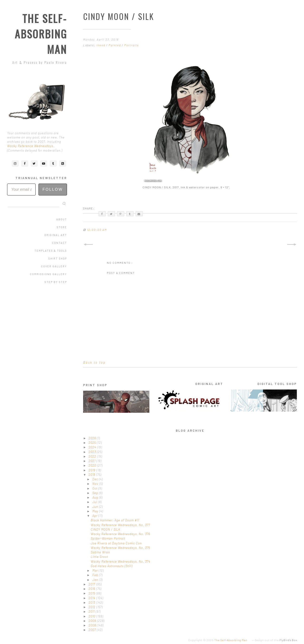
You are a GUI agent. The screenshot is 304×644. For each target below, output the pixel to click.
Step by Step (56, 282)
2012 (93, 607)
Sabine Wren (100, 552)
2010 (93, 616)
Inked (101, 45)
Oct (95, 488)
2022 (93, 456)
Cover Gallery (54, 266)
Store (62, 227)
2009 (93, 621)
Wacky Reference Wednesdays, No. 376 (120, 534)
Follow (53, 189)
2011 (92, 612)
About (62, 219)
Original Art (56, 235)
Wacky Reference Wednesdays (30, 146)
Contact (59, 243)
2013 (92, 602)
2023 (93, 452)
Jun (96, 507)
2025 (93, 443)
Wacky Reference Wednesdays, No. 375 (120, 548)
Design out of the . (276, 640)
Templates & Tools (51, 251)
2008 (93, 625)
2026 (93, 438)
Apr (95, 516)
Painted (115, 45)
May (96, 511)
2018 (92, 475)
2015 (92, 593)
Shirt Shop (58, 258)
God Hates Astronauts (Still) (112, 566)
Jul (95, 502)
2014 (93, 598)
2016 (92, 589)
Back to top (94, 362)
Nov (96, 484)
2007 (93, 630)
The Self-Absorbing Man (41, 34)
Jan (96, 580)
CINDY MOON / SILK (106, 529)
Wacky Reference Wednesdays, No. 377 (120, 525)
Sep (96, 493)
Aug (96, 497)
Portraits (132, 45)
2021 (93, 461)
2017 (92, 584)
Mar (96, 570)
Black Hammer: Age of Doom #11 (115, 520)
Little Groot (99, 557)
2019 (93, 470)
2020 (93, 465)
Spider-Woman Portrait (108, 538)
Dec (96, 479)
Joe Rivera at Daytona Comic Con (116, 543)
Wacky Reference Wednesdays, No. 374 (121, 561)
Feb (96, 575)
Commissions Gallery (48, 274)
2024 (93, 447)
